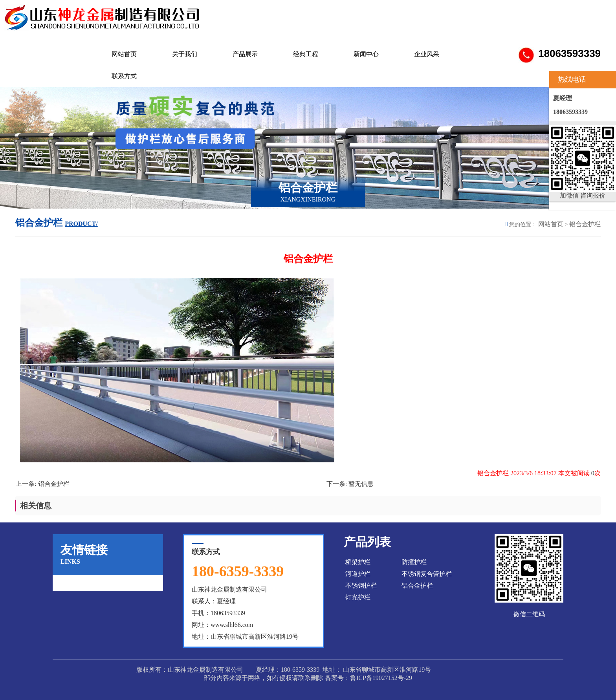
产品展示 (245, 54)
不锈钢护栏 (361, 585)
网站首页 (124, 54)
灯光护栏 (358, 597)
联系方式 (124, 76)
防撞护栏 (414, 562)
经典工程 (306, 54)
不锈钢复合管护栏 (427, 574)
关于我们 (185, 54)
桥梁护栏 (358, 562)
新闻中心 (366, 54)
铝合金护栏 (585, 224)
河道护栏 (358, 574)
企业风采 (427, 54)
